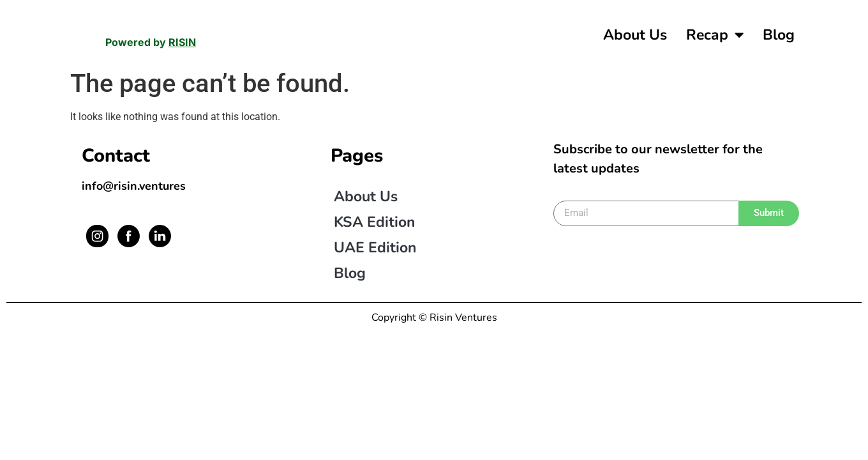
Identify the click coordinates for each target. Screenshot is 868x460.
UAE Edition (375, 246)
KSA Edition (374, 220)
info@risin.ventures (134, 184)
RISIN (182, 42)
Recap (715, 35)
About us (635, 35)
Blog (779, 35)
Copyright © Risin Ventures (434, 316)
